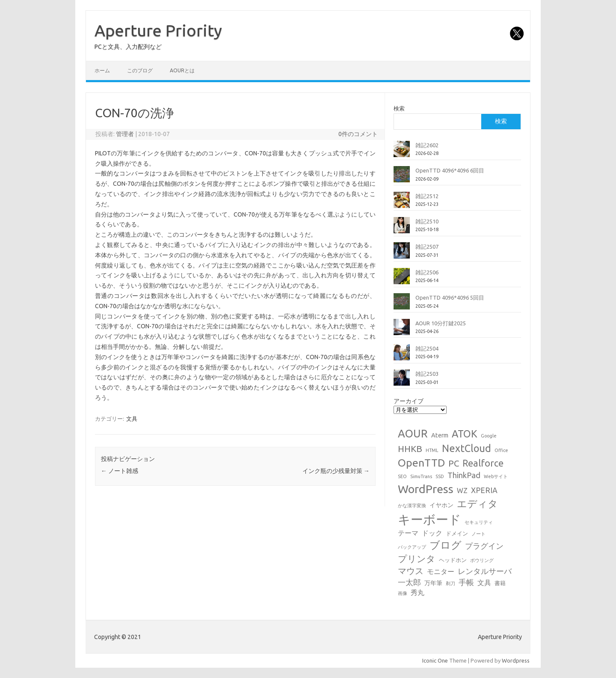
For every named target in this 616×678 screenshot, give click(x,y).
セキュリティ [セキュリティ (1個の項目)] (479, 522)
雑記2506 (427, 272)
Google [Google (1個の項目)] (489, 436)
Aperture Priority (158, 30)
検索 (399, 108)
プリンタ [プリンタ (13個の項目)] (417, 559)
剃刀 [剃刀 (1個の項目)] (450, 583)
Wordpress (516, 660)
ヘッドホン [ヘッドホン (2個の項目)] (453, 560)
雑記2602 (427, 145)
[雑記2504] (402, 356)
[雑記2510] (402, 229)
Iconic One (435, 660)
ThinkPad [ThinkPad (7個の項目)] (464, 475)
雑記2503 (427, 374)
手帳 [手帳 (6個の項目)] (466, 582)
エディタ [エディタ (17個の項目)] (477, 504)
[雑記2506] (402, 280)
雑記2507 (427, 247)
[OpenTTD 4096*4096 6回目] (402, 178)
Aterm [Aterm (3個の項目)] (440, 435)
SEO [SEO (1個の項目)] (402, 476)
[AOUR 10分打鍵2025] (402, 330)
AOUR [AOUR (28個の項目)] (413, 433)
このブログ (140, 70)
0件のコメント (358, 134)
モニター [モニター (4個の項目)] (441, 571)
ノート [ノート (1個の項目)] (478, 534)
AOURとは (182, 70)
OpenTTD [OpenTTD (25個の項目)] (421, 463)
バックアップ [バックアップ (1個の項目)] (412, 547)
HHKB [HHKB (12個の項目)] (410, 449)
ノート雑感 (120, 471)
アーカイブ (409, 401)
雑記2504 (427, 348)
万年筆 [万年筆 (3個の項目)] (433, 583)
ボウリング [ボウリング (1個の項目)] (482, 560)
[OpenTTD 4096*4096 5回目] (402, 305)
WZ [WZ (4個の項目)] (462, 491)
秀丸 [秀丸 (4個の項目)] (418, 592)
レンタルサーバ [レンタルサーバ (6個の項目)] (485, 571)
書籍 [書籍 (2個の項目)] (500, 583)
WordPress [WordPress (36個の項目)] (426, 489)
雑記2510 (427, 221)
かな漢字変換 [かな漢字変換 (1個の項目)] (412, 506)
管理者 (125, 134)
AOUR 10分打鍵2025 (441, 323)
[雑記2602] (402, 152)
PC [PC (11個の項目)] (454, 463)
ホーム (102, 70)
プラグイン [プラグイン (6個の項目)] (484, 546)
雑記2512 (427, 196)
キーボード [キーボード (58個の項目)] (429, 519)
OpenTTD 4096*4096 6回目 (450, 170)
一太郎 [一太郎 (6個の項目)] (409, 582)
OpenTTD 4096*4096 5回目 (450, 297)
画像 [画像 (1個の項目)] (403, 593)
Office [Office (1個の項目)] (501, 450)
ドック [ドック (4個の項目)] (432, 533)
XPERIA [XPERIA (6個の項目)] (484, 490)
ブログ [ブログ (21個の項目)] (446, 545)
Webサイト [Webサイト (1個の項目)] (496, 476)
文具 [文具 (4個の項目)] (484, 583)
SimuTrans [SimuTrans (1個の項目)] (421, 476)
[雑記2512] (402, 203)
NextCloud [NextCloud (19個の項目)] (466, 448)
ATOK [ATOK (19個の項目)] (465, 434)
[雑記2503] (402, 381)
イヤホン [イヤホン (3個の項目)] (441, 505)
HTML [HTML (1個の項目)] (432, 450)
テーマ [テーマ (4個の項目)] (408, 533)
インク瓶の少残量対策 (336, 471)
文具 (132, 419)
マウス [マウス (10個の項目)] (411, 571)
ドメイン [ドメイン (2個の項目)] (457, 533)
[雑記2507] (402, 254)
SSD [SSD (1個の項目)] (440, 476)
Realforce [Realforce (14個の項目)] (483, 463)
